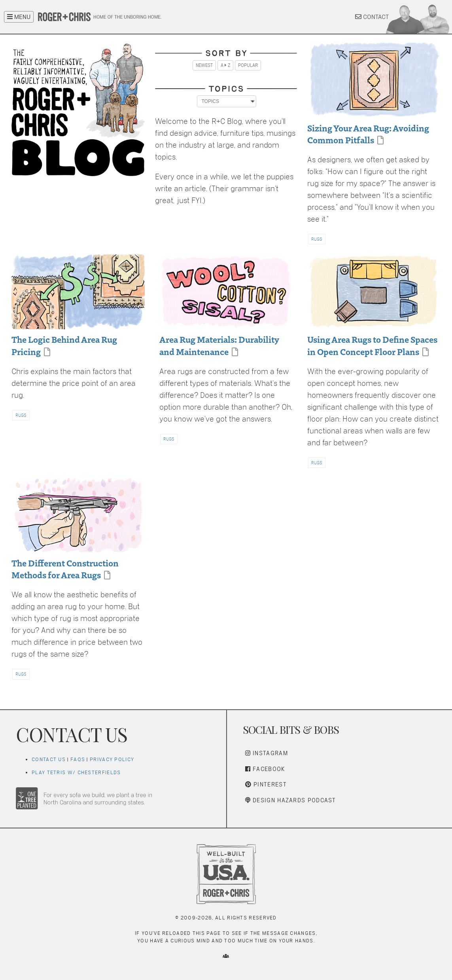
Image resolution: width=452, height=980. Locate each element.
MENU (19, 17)
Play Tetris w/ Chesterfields (76, 772)
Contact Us (49, 759)
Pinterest (266, 784)
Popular (248, 65)
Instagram (267, 753)
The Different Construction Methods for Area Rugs (65, 569)
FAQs (78, 759)
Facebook (265, 769)
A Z (225, 65)
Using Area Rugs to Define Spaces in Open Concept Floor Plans (372, 345)
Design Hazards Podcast (291, 800)
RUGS (317, 239)
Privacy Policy (112, 759)
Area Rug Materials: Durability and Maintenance (219, 345)
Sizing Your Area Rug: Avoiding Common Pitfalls (368, 134)
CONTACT (372, 17)
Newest (204, 65)
